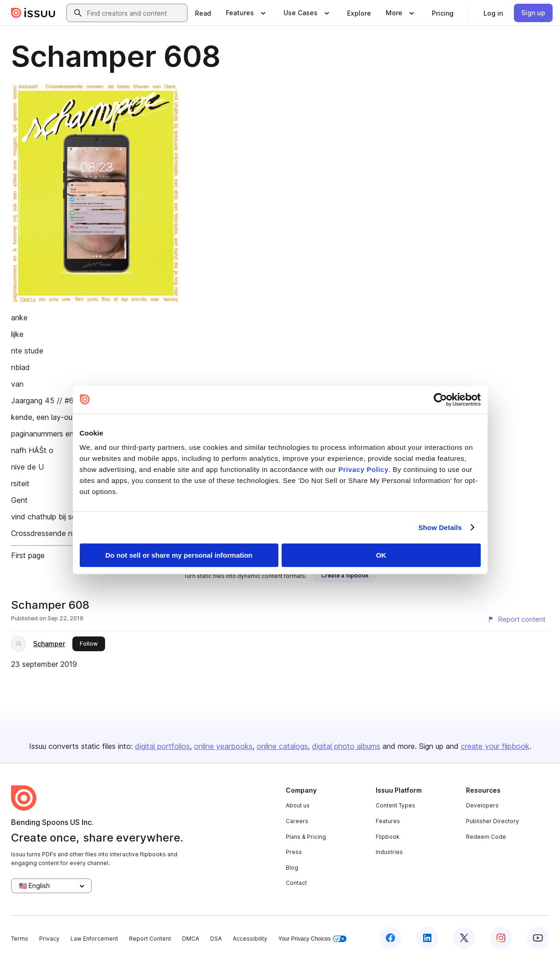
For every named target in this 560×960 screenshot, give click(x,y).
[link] (203, 13)
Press (294, 852)
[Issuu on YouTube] (538, 938)
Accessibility (250, 939)
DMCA (191, 939)
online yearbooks (223, 746)
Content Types (395, 805)
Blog (292, 868)
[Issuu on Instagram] (501, 938)
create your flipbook (495, 746)
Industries (389, 852)
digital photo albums (346, 746)
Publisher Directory (492, 821)
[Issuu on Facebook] (390, 938)
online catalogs (282, 746)
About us (298, 805)
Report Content (150, 939)
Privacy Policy (363, 469)
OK (381, 555)
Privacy (49, 939)
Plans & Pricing (306, 837)
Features (388, 821)
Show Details (440, 527)
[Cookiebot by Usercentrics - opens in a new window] (440, 400)
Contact (296, 883)
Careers (297, 821)
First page (28, 555)
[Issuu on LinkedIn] (427, 938)
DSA (216, 939)
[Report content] (516, 619)
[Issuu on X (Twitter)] (464, 938)
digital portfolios (162, 746)
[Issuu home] (33, 13)
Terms (20, 939)
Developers (482, 805)
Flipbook (388, 837)
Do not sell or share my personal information (179, 555)
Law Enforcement (94, 939)
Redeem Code (486, 837)
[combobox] (135, 13)
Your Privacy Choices (312, 939)
